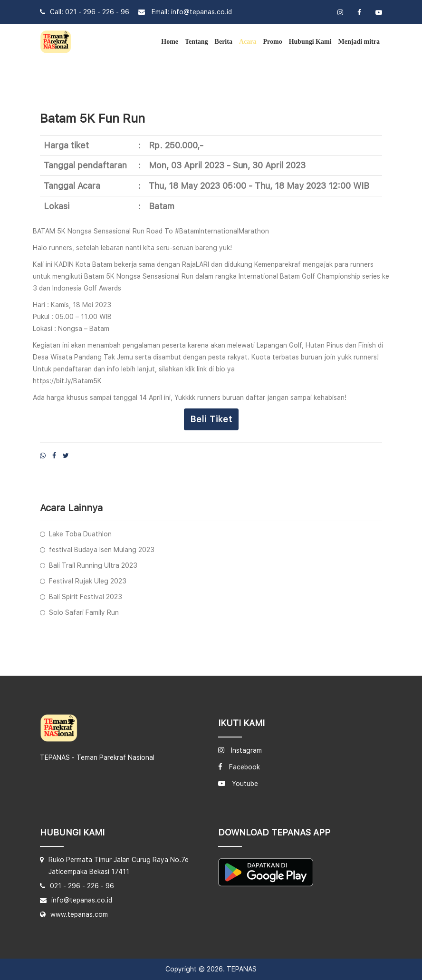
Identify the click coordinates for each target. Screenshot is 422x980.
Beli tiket (211, 419)
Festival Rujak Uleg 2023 (88, 581)
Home (170, 42)
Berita (224, 42)
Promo (272, 42)
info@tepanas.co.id (201, 12)
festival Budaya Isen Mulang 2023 (102, 550)
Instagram (246, 750)
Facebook (245, 767)
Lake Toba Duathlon (80, 534)
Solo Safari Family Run (84, 612)
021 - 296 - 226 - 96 (97, 12)
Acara (248, 42)
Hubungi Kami (310, 42)
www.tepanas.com (79, 914)
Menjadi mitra (359, 42)
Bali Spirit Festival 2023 (86, 597)
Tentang (197, 42)
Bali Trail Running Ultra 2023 (93, 565)
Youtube (245, 784)
